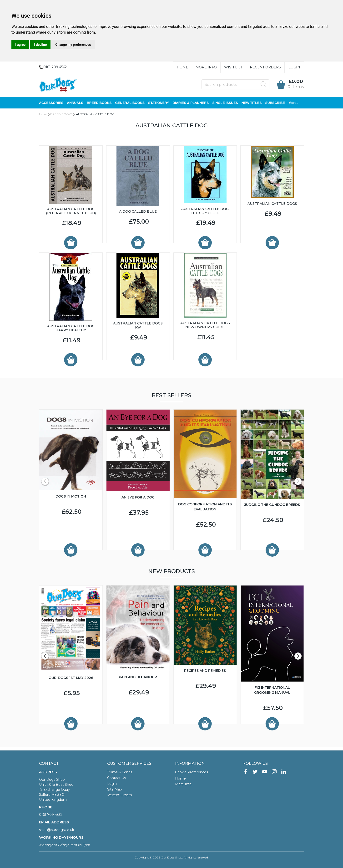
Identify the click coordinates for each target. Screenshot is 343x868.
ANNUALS (75, 103)
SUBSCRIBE (275, 103)
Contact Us (116, 778)
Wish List (233, 67)
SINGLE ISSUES (225, 103)
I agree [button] (20, 45)
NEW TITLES (252, 103)
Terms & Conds (120, 772)
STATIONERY (159, 103)
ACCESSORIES (51, 103)
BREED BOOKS (99, 103)
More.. (293, 103)
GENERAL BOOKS (130, 103)
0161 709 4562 (51, 815)
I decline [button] (40, 45)
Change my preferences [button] (73, 45)
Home (182, 67)
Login (294, 67)
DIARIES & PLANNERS (191, 103)
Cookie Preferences (192, 772)
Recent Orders (265, 67)
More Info (206, 67)
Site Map (115, 789)
